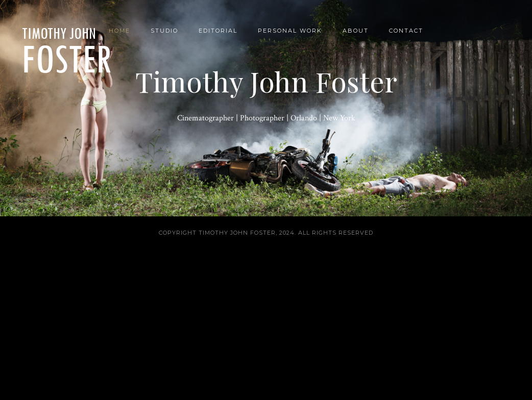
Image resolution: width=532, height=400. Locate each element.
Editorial (218, 31)
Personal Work (290, 31)
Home (119, 31)
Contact (406, 31)
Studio (164, 31)
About (356, 31)
